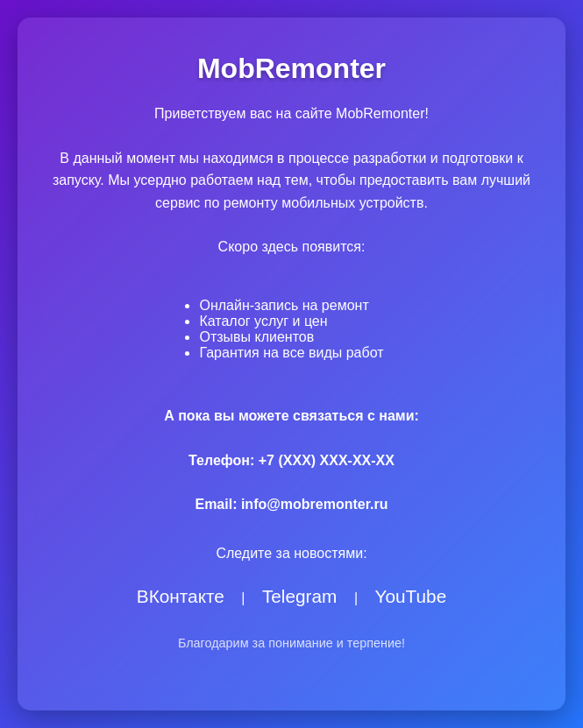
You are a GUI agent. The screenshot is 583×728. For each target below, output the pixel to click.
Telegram (300, 596)
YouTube (411, 596)
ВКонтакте (181, 596)
